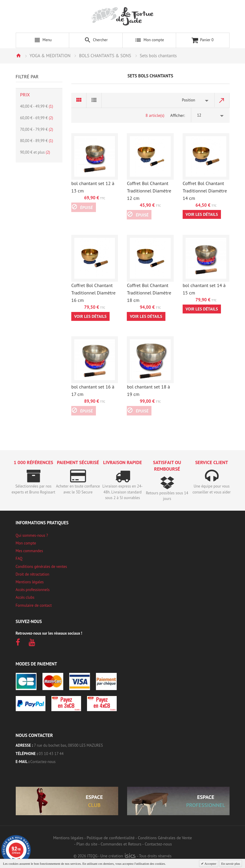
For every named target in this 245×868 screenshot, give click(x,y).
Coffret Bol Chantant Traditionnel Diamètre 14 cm (205, 191)
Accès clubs (25, 597)
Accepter (210, 864)
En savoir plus (231, 864)
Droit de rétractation (33, 574)
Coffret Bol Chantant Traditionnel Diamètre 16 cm (93, 293)
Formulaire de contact (34, 605)
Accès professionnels (33, 590)
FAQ (19, 559)
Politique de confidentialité (111, 838)
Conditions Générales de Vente (165, 838)
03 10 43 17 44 (51, 754)
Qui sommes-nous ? (32, 535)
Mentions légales (30, 582)
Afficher (177, 115)
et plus (35, 152)
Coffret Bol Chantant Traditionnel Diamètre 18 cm (149, 293)
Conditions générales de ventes (41, 567)
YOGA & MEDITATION (50, 56)
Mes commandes (29, 551)
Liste (94, 100)
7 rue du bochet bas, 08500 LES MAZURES (68, 745)
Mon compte (26, 543)
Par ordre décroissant (222, 100)
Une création (118, 856)
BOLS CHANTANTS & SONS (105, 56)
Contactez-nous (43, 762)
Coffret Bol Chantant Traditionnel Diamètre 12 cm (149, 191)
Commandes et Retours (121, 844)
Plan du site (87, 844)
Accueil (18, 55)
